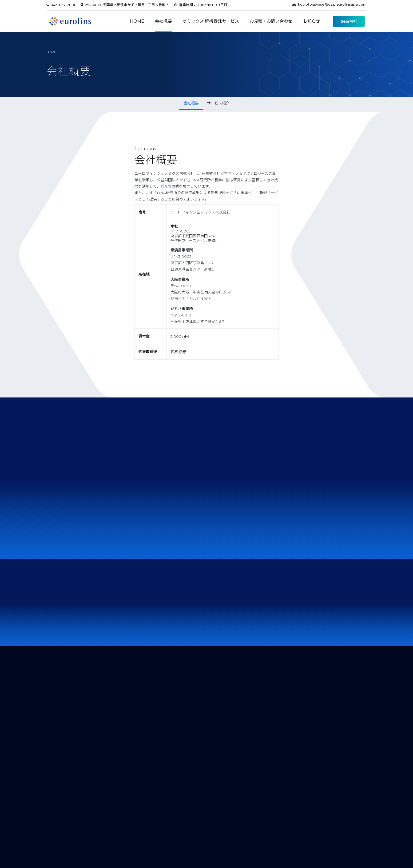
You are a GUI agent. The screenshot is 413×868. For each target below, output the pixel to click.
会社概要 (163, 21)
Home (137, 21)
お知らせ (312, 21)
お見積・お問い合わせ (271, 21)
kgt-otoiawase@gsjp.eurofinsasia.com (332, 4)
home (51, 52)
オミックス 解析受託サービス (211, 21)
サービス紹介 (218, 103)
